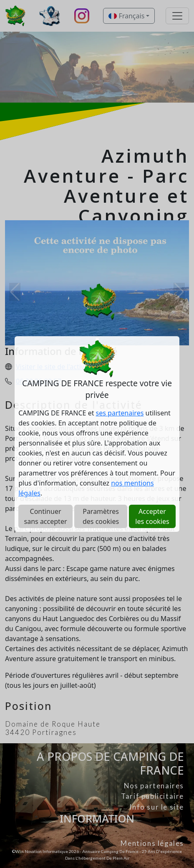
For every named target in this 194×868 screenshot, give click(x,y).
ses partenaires (120, 413)
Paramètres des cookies (101, 516)
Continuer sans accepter (46, 516)
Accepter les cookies (152, 516)
